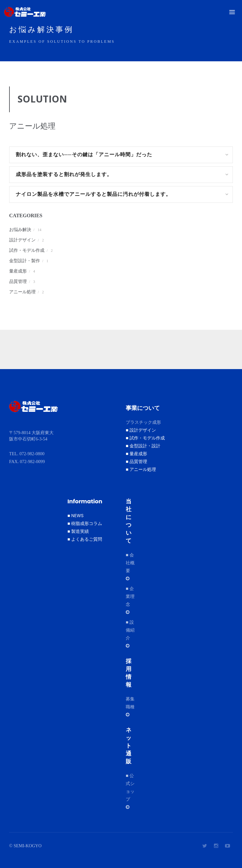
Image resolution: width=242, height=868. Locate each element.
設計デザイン (22, 240)
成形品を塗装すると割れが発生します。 (69, 174)
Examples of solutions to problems (62, 41)
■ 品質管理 (136, 462)
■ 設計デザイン (141, 430)
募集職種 (132, 706)
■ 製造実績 (78, 531)
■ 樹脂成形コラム (85, 523)
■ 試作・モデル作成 (145, 438)
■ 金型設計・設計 (143, 446)
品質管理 (18, 282)
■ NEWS (75, 516)
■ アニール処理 (141, 469)
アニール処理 (22, 292)
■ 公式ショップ (130, 791)
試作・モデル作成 (27, 250)
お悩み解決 (20, 230)
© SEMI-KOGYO (25, 846)
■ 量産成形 (136, 454)
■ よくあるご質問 (85, 539)
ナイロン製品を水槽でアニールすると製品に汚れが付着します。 (99, 194)
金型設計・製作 (25, 261)
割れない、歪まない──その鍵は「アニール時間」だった (84, 155)
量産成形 (18, 271)
